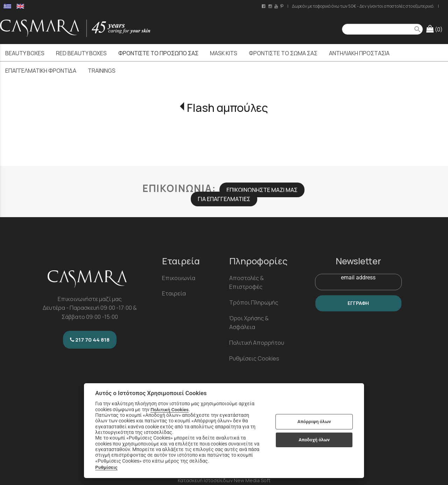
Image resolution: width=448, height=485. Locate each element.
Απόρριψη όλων (314, 422)
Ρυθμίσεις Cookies (254, 358)
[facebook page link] (264, 6)
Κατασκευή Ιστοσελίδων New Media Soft (224, 480)
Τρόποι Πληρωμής (254, 302)
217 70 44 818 (90, 340)
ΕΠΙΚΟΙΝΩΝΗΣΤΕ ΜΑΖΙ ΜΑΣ (262, 190)
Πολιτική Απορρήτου (257, 343)
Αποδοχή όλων (314, 440)
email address (358, 277)
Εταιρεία (174, 293)
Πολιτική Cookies (170, 409)
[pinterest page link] (282, 6)
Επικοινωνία (179, 278)
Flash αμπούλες (227, 108)
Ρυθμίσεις (106, 467)
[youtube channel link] (277, 6)
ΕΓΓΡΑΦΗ (358, 303)
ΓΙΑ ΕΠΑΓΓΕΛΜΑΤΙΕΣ (224, 199)
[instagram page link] (271, 6)
